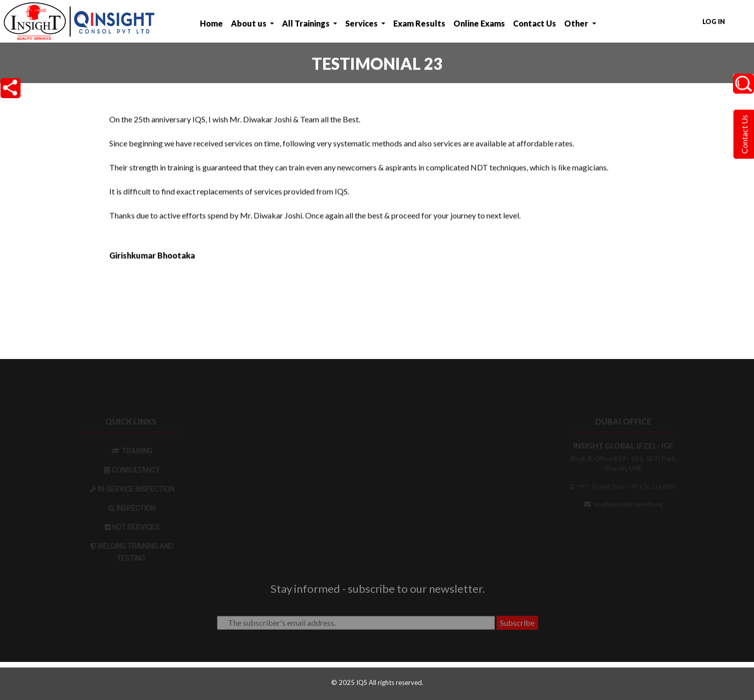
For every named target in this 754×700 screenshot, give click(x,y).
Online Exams (479, 23)
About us (249, 23)
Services (362, 23)
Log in (714, 22)
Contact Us (535, 23)
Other (577, 23)
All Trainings (307, 23)
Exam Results (419, 23)
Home (211, 23)
